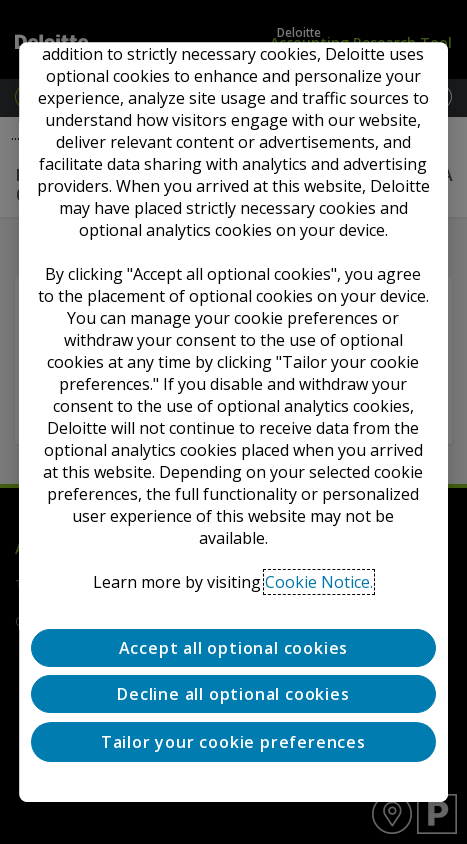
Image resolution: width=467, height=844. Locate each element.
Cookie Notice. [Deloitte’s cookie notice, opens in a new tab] (320, 582)
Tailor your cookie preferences (233, 742)
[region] (234, 422)
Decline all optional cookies (233, 695)
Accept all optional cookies (234, 648)
